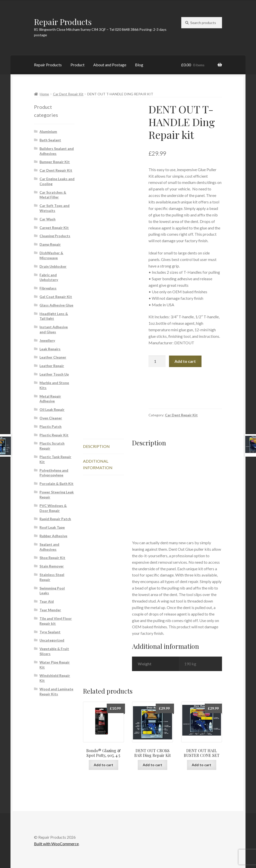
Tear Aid (47, 601)
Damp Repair (50, 244)
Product (77, 65)
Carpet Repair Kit (54, 228)
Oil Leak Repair (52, 409)
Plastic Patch (50, 426)
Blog (139, 65)
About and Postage (110, 65)
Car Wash (47, 219)
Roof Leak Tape (52, 527)
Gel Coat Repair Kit (56, 297)
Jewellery (47, 340)
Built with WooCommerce (56, 844)
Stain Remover (52, 566)
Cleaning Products (55, 236)
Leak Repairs (50, 349)
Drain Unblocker (53, 266)
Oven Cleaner (51, 418)
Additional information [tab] (98, 464)
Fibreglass (48, 288)
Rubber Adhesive (53, 536)
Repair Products (63, 22)
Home (44, 94)
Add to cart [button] (103, 765)
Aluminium (48, 131)
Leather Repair (52, 366)
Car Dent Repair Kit (68, 94)
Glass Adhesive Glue (56, 305)
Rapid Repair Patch (55, 519)
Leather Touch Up (54, 374)
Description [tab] (96, 446)
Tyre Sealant (50, 632)
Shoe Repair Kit (52, 558)
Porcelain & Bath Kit (56, 484)
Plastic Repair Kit (54, 435)
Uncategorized (52, 640)
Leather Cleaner (53, 357)
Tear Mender (50, 610)
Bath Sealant (50, 140)
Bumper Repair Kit (55, 162)
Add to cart (185, 361)
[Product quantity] (157, 361)
